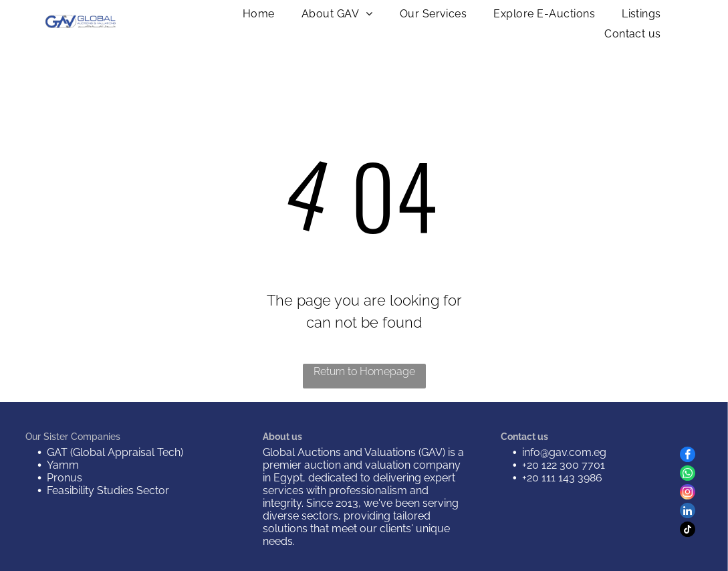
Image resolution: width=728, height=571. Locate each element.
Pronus (65, 478)
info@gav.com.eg (564, 452)
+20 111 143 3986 (562, 478)
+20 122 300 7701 (564, 465)
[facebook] (688, 456)
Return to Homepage (364, 371)
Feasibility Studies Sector (108, 490)
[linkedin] (688, 512)
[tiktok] (688, 531)
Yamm (63, 465)
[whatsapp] (688, 475)
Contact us (524, 437)
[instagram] (688, 493)
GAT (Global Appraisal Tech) (115, 452)
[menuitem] (259, 14)
